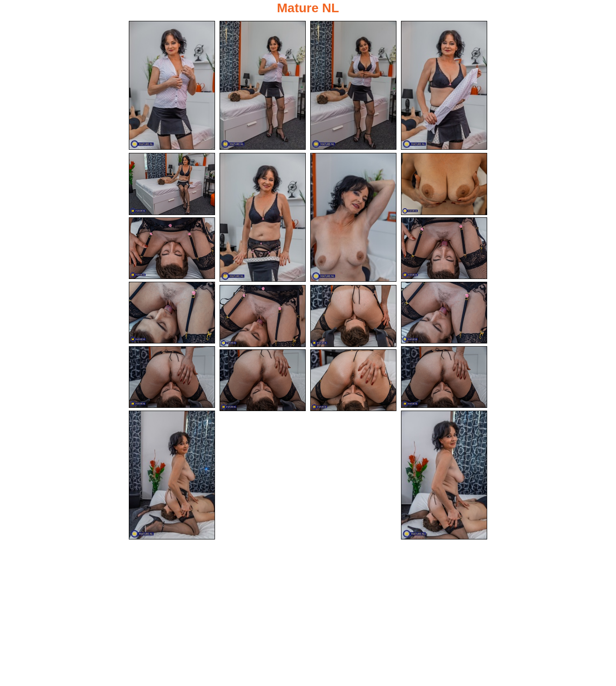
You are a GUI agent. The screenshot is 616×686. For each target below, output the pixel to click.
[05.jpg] (172, 184)
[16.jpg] (444, 377)
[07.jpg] (353, 217)
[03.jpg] (353, 85)
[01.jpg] (172, 85)
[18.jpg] (353, 380)
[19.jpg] (172, 475)
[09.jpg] (172, 248)
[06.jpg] (263, 217)
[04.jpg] (444, 85)
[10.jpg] (444, 248)
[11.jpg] (172, 313)
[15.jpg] (172, 377)
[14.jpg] (353, 316)
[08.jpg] (444, 184)
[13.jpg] (263, 316)
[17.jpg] (263, 380)
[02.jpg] (263, 85)
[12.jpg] (444, 313)
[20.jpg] (444, 475)
